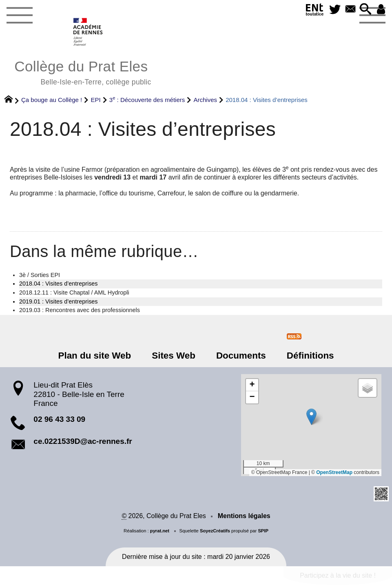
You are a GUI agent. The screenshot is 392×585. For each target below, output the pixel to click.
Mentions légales (244, 516)
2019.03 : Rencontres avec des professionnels (80, 310)
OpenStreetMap (334, 472)
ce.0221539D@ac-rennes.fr (83, 441)
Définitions (310, 356)
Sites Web (174, 356)
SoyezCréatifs (215, 531)
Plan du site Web (94, 356)
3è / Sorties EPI (40, 275)
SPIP (263, 531)
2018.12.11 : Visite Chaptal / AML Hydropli (74, 292)
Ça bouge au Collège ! (52, 100)
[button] (366, 10)
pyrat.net (160, 531)
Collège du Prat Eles (83, 72)
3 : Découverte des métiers (147, 100)
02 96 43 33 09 (59, 419)
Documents (241, 356)
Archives (205, 100)
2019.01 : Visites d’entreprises (59, 301)
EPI (95, 100)
